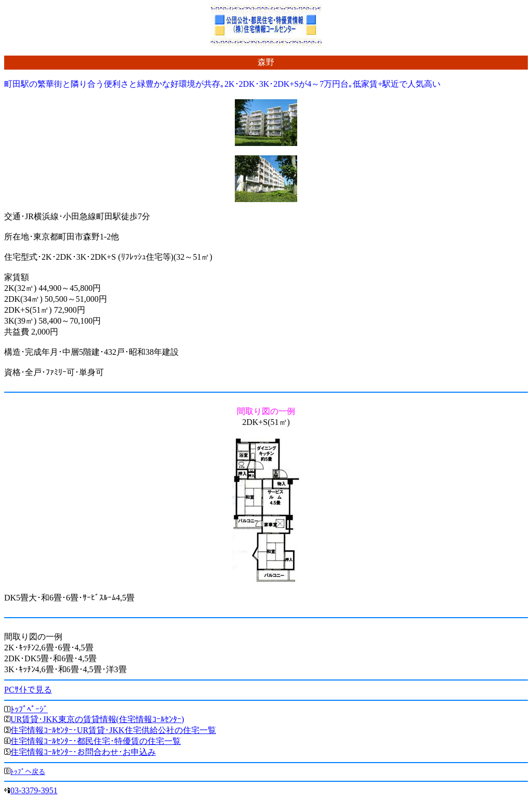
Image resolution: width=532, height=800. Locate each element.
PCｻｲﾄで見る (28, 690)
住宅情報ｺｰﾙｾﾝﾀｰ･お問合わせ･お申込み (83, 752)
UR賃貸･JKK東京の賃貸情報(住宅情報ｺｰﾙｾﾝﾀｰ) (97, 719)
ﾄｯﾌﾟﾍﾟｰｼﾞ (29, 709)
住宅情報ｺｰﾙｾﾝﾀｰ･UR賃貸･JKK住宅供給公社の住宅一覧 (113, 730)
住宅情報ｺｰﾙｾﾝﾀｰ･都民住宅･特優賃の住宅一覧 (96, 741)
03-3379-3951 (34, 790)
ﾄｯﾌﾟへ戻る (28, 772)
